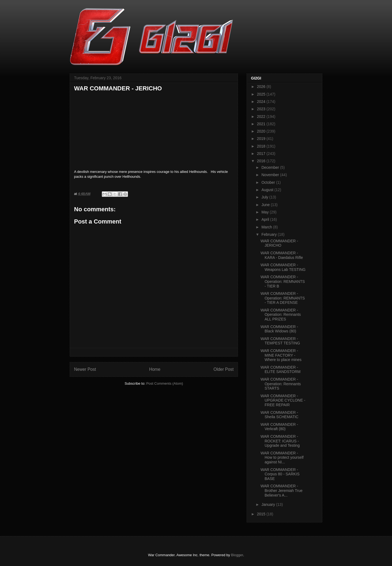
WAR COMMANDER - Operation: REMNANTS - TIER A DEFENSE (283, 298)
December (271, 167)
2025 (262, 94)
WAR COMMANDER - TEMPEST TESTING (280, 341)
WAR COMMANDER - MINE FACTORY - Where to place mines (281, 355)
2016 (262, 161)
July (265, 197)
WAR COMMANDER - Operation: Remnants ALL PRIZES (281, 315)
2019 (262, 139)
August (268, 190)
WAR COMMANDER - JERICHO (279, 243)
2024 (262, 102)
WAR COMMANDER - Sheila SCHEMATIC (279, 415)
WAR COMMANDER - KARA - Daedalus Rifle (282, 255)
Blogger (237, 555)
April (266, 219)
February (269, 234)
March (267, 227)
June (266, 205)
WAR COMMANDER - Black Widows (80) (279, 329)
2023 (262, 109)
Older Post (223, 369)
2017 (262, 154)
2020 (262, 131)
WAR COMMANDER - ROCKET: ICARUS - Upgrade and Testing (280, 441)
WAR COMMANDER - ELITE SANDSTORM (281, 370)
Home (155, 369)
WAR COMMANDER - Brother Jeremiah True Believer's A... (281, 491)
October (269, 182)
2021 (262, 124)
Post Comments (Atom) (165, 383)
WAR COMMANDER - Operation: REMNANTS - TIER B (283, 282)
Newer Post (85, 369)
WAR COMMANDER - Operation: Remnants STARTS (281, 384)
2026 (262, 87)
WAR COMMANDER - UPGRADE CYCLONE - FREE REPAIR (283, 400)
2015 (262, 514)
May (265, 212)
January (269, 504)
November (271, 175)
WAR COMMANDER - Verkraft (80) (279, 427)
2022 (262, 117)
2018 (262, 146)
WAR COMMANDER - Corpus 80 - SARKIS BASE (280, 474)
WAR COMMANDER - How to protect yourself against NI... (282, 458)
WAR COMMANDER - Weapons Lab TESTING (283, 267)
